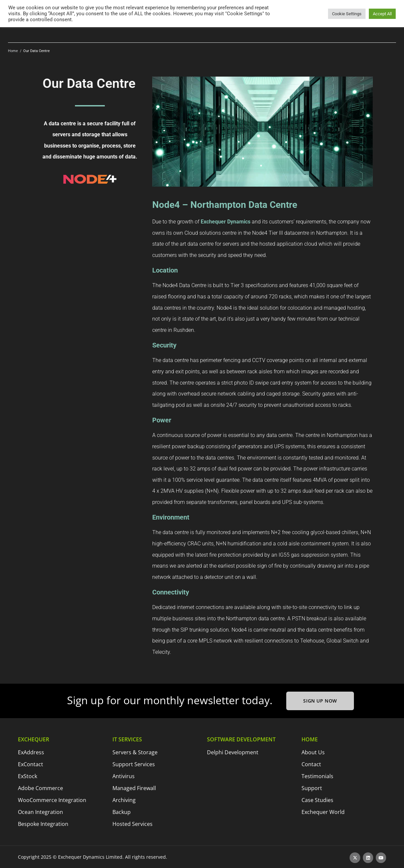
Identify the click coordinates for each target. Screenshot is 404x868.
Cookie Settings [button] (347, 14)
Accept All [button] (382, 14)
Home (13, 51)
